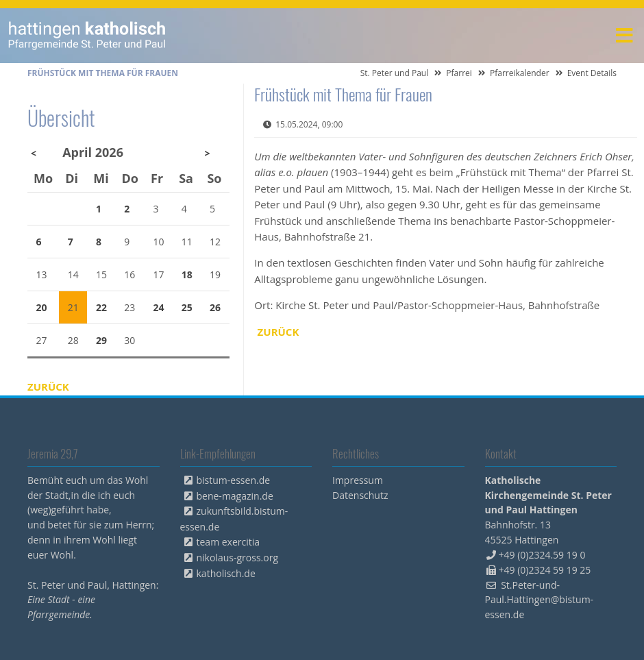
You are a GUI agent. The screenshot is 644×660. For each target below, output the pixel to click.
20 (42, 307)
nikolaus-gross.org (238, 558)
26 (215, 307)
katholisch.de (226, 573)
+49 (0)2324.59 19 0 (542, 555)
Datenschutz (360, 495)
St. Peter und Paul (395, 73)
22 (101, 307)
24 (159, 307)
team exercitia (228, 542)
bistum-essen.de (234, 480)
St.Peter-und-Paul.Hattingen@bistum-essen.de (540, 600)
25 (187, 307)
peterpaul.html (87, 36)
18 (187, 274)
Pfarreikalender (520, 73)
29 (101, 340)
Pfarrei (459, 73)
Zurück (278, 332)
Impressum (358, 480)
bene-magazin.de (235, 496)
